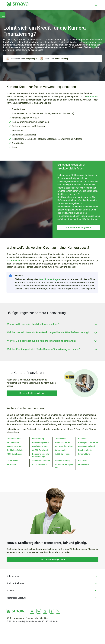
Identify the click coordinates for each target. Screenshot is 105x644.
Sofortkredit (60, 450)
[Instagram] (45, 611)
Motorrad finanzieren (64, 446)
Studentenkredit (14, 439)
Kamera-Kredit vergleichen (79, 228)
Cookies (44, 618)
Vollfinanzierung (62, 461)
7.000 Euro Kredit (63, 454)
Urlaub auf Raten (63, 442)
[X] (58, 611)
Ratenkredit (92, 97)
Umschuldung (84, 454)
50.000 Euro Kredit (15, 446)
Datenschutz (32, 618)
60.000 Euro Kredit (40, 450)
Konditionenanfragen (49, 279)
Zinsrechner (60, 439)
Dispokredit (83, 461)
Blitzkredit (83, 439)
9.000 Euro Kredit (14, 454)
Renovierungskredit (41, 442)
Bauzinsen (11, 464)
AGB (9, 618)
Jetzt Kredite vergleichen (52, 559)
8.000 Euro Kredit (40, 464)
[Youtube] (32, 611)
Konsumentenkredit (87, 446)
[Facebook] (52, 611)
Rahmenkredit (13, 442)
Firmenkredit (84, 464)
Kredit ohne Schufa (15, 450)
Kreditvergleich (85, 450)
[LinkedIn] (39, 611)
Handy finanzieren (40, 446)
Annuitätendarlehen (41, 461)
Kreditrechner (13, 261)
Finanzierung (38, 439)
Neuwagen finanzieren (88, 442)
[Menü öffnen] (96, 5)
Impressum (18, 618)
